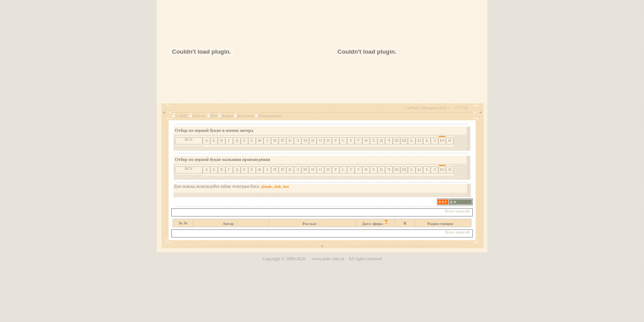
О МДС (182, 116)
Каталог (199, 116)
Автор (228, 224)
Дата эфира (373, 224)
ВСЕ (189, 140)
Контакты (245, 116)
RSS (214, 116)
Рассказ (310, 224)
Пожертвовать (270, 116)
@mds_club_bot (275, 186)
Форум (227, 116)
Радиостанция (440, 224)
